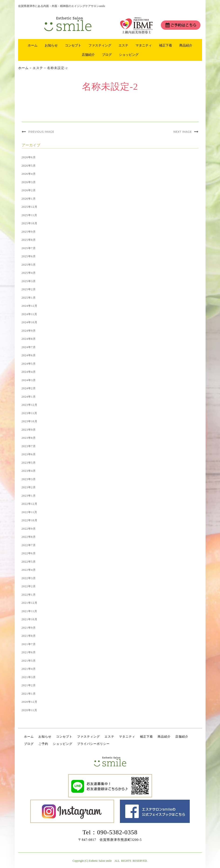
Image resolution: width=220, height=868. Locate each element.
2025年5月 (29, 265)
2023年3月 (29, 479)
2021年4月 (29, 669)
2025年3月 (29, 281)
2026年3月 (29, 182)
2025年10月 (30, 223)
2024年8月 (29, 339)
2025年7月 (29, 248)
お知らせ (51, 45)
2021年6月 (29, 652)
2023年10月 (30, 421)
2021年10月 (30, 619)
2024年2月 (29, 388)
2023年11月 (30, 413)
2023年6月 (29, 454)
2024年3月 (29, 380)
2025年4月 (29, 273)
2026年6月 (29, 157)
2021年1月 (29, 694)
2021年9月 (29, 628)
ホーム (33, 45)
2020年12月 (30, 702)
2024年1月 (29, 397)
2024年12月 (30, 306)
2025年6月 (29, 256)
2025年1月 (29, 298)
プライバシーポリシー (93, 744)
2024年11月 (30, 314)
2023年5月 (29, 463)
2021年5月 (29, 661)
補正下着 (166, 45)
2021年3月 (29, 677)
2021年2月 (29, 685)
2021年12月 (30, 603)
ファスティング (100, 45)
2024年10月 (30, 322)
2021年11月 (30, 611)
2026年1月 (29, 199)
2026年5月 (29, 166)
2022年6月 (29, 553)
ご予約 (43, 744)
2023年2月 (29, 487)
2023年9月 (29, 430)
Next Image (183, 132)
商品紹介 (186, 45)
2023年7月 (29, 446)
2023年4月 (29, 471)
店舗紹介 (88, 55)
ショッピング (129, 55)
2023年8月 (29, 438)
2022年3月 (29, 578)
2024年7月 (29, 347)
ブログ (107, 55)
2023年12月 (30, 405)
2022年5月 (29, 562)
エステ (123, 45)
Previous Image (41, 132)
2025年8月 (29, 240)
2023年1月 (29, 496)
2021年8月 (29, 636)
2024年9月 (29, 331)
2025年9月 (29, 232)
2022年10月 (30, 520)
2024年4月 (29, 372)
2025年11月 (30, 215)
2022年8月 (29, 537)
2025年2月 (29, 289)
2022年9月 (29, 529)
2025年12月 (30, 207)
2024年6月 (29, 355)
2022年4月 (29, 570)
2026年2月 (29, 190)
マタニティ (144, 45)
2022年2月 (29, 586)
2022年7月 (29, 545)
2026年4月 (29, 174)
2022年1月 (29, 595)
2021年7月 (29, 644)
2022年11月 (30, 512)
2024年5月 (29, 364)
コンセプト (73, 45)
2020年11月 (30, 710)
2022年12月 (30, 504)
